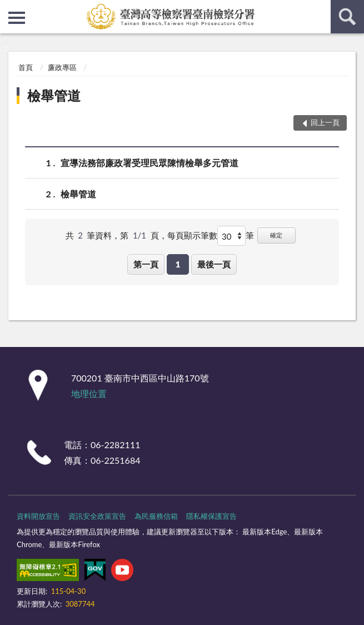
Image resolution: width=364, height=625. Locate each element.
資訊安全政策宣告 (97, 516)
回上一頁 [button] (325, 122)
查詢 (347, 17)
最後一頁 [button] (214, 264)
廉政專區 (62, 67)
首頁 (26, 67)
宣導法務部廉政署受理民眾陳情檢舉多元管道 (149, 163)
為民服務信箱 (156, 516)
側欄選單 (17, 18)
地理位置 (89, 393)
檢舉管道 (54, 95)
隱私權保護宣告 (211, 516)
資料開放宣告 (38, 516)
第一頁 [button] (146, 264)
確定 (276, 235)
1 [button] (178, 264)
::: (9, 8)
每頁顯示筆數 (192, 235)
